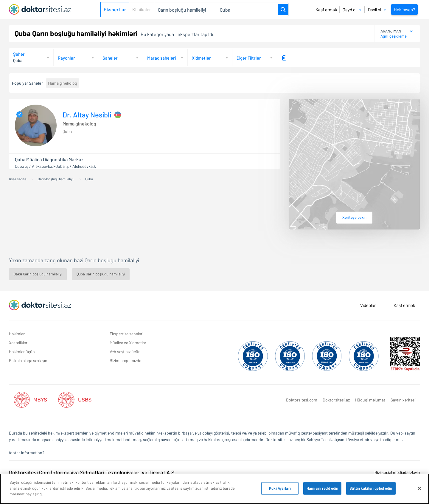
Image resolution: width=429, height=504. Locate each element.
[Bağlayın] (419, 489)
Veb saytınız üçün (125, 352)
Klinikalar (142, 9)
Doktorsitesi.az (336, 400)
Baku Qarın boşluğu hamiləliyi (38, 274)
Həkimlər (17, 334)
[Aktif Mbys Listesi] (33, 399)
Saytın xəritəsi (403, 400)
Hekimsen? (404, 10)
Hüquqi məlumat (370, 400)
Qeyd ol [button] (352, 10)
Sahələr (110, 58)
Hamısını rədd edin (322, 488)
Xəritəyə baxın (354, 217)
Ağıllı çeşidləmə (394, 36)
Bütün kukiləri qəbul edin (371, 488)
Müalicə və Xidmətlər (128, 343)
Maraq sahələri (161, 58)
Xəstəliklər (18, 343)
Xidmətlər (201, 58)
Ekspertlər (115, 9)
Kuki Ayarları (280, 488)
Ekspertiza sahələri (126, 334)
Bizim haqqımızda (125, 360)
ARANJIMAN (391, 31)
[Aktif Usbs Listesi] (75, 399)
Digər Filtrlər (249, 58)
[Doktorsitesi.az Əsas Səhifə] (40, 305)
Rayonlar (66, 58)
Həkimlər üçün (22, 352)
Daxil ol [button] (377, 10)
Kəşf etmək (326, 10)
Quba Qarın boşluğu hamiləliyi (101, 274)
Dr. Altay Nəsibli (87, 115)
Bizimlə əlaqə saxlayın (28, 360)
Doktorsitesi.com (302, 400)
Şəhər (19, 54)
